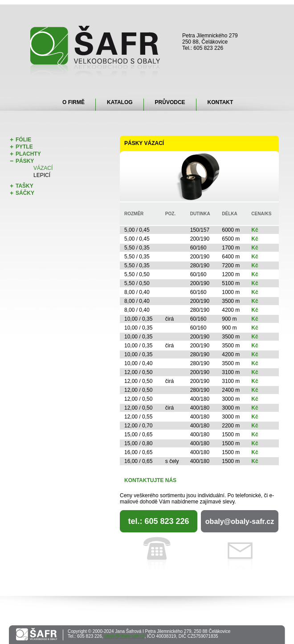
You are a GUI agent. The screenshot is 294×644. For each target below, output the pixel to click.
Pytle (24, 147)
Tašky (24, 186)
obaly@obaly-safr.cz (240, 521)
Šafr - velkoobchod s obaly (96, 51)
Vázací (43, 168)
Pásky (25, 161)
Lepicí (42, 175)
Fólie (23, 140)
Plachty (28, 154)
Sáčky (25, 193)
